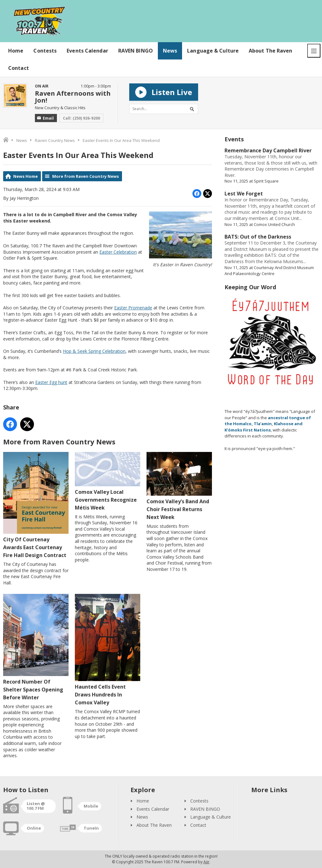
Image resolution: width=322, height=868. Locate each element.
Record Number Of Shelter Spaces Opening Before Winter (36, 648)
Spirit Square (266, 181)
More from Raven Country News (86, 176)
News (170, 51)
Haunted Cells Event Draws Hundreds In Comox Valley (108, 650)
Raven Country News (55, 140)
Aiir (206, 862)
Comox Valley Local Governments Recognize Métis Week (108, 482)
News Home (25, 176)
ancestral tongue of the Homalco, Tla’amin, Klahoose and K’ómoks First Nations (268, 424)
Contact (19, 68)
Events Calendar (87, 51)
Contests (45, 51)
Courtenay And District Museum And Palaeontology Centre (269, 271)
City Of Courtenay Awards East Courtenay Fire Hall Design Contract (36, 505)
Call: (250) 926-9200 (81, 118)
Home (16, 51)
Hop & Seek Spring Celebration (94, 351)
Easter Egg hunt (51, 382)
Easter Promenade (133, 308)
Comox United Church (274, 224)
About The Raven (271, 51)
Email (45, 118)
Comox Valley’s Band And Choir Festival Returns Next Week (179, 486)
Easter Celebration (118, 252)
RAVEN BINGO (136, 51)
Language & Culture (213, 51)
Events (234, 139)
